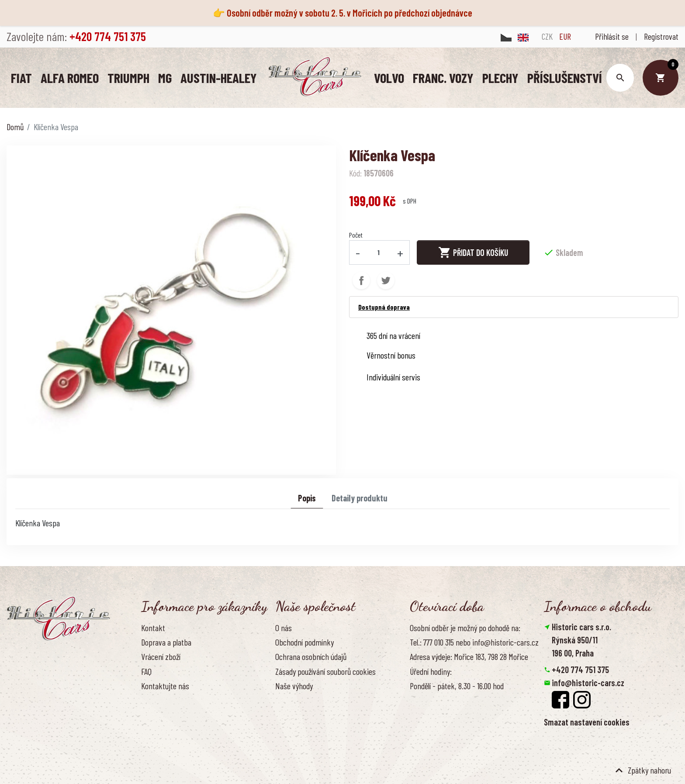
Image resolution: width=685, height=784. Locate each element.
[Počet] (379, 252)
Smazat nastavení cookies (587, 722)
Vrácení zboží (161, 656)
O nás (284, 627)
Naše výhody (294, 685)
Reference (156, 700)
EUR (565, 36)
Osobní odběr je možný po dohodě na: (465, 627)
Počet (356, 234)
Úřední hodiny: (431, 671)
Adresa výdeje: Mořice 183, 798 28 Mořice (469, 656)
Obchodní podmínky (304, 642)
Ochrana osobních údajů (311, 656)
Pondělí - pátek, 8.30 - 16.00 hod (457, 685)
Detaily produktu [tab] (360, 497)
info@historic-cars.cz (588, 682)
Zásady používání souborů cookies (325, 671)
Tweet (386, 280)
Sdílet (361, 280)
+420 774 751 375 (580, 669)
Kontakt (153, 627)
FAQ (146, 671)
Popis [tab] (307, 497)
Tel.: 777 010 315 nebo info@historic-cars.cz (474, 642)
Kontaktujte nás (165, 685)
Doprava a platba (166, 642)
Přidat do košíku (473, 252)
